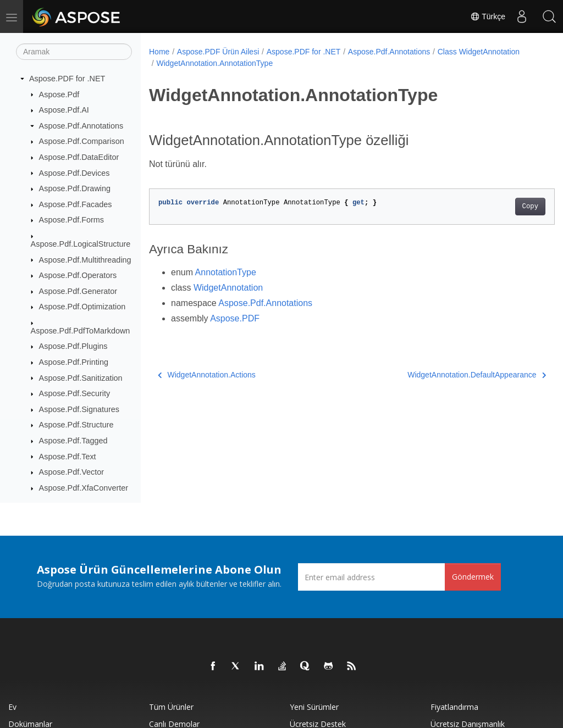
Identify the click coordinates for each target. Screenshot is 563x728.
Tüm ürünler (171, 707)
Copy (502, 207)
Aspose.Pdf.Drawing (75, 188)
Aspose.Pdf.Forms (71, 220)
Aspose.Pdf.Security (75, 393)
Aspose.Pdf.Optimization (82, 307)
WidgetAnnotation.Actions (207, 375)
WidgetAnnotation (228, 288)
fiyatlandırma (454, 707)
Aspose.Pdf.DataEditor (79, 157)
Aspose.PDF (235, 318)
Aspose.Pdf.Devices (74, 173)
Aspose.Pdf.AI (64, 110)
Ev (12, 707)
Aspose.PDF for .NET (67, 79)
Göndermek (473, 577)
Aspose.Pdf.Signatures (79, 409)
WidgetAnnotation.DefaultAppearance (449, 375)
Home (159, 52)
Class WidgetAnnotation (197, 63)
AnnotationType (226, 272)
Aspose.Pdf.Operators (78, 275)
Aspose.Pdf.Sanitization (81, 378)
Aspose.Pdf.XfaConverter (84, 488)
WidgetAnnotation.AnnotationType (304, 63)
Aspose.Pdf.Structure (76, 425)
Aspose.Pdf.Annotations (81, 126)
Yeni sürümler (314, 707)
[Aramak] (74, 52)
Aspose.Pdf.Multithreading (85, 260)
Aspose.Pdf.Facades (76, 204)
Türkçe (488, 16)
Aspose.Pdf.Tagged (73, 441)
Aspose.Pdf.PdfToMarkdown (81, 331)
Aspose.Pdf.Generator (78, 291)
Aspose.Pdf (59, 95)
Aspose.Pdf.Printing (74, 362)
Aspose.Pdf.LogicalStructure (81, 244)
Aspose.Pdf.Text (68, 457)
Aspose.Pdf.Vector (71, 472)
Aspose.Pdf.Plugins (73, 346)
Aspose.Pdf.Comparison (82, 141)
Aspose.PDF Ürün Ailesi (218, 52)
